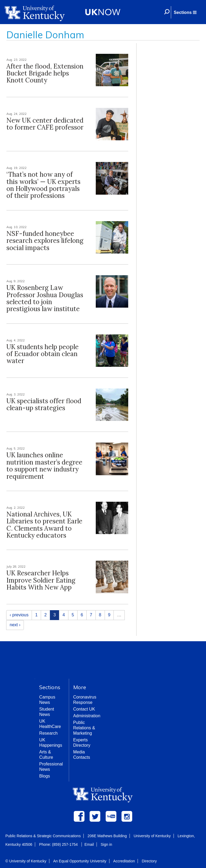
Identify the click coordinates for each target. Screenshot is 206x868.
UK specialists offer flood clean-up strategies (44, 404)
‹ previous (19, 615)
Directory (149, 861)
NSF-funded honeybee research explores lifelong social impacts (45, 241)
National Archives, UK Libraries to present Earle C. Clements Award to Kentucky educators (44, 525)
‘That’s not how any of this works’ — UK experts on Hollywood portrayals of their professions (43, 185)
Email (89, 844)
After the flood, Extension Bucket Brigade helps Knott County (45, 73)
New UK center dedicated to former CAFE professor (45, 124)
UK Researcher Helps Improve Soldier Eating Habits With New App (41, 580)
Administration (87, 716)
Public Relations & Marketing (84, 728)
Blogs (45, 776)
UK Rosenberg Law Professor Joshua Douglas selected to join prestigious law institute (45, 298)
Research (48, 733)
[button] (185, 12)
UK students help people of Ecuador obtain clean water (43, 354)
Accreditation (124, 861)
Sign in (106, 844)
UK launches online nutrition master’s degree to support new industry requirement (44, 466)
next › (15, 625)
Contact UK (84, 709)
